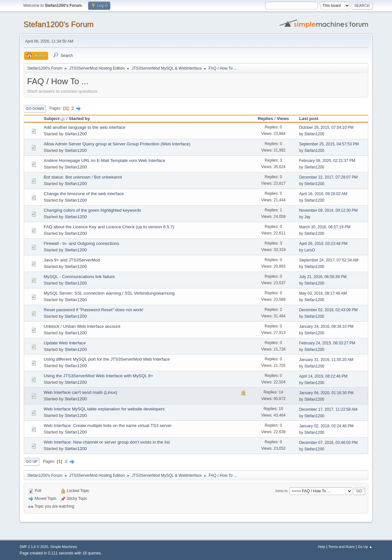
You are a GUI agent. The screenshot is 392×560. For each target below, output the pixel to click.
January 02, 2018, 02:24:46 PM (326, 426)
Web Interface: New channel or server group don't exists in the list (107, 442)
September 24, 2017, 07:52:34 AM (329, 260)
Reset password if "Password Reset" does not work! (94, 310)
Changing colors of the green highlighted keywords (92, 210)
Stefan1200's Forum (58, 24)
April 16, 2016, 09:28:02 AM (323, 194)
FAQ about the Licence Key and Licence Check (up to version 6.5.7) (109, 227)
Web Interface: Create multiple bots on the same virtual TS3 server (108, 426)
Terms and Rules (341, 547)
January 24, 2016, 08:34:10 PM (326, 327)
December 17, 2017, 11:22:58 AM (328, 409)
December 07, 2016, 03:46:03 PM (328, 443)
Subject (54, 119)
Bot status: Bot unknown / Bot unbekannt (83, 177)
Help (321, 547)
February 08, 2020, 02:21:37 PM (327, 161)
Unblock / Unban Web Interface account (82, 326)
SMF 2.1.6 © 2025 (34, 547)
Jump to (281, 491)
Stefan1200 (76, 134)
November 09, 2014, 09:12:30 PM (328, 210)
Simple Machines (64, 547)
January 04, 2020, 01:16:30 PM (326, 393)
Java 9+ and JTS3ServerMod (72, 260)
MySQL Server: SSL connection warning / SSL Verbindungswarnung (109, 293)
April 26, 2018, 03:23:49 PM (323, 244)
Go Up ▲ (365, 547)
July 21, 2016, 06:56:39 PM (323, 277)
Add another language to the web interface (84, 127)
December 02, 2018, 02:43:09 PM (328, 310)
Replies (265, 119)
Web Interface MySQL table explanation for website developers (104, 409)
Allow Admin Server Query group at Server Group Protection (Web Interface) (117, 144)
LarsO (310, 250)
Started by (80, 119)
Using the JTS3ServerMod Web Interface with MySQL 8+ (98, 376)
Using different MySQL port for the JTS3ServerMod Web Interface (107, 359)
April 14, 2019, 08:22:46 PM (323, 376)
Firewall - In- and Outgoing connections (81, 243)
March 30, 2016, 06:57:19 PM (325, 227)
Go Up (32, 461)
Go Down (35, 109)
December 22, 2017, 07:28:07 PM (328, 177)
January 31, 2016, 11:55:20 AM (326, 360)
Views (283, 119)
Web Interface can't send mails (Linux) (80, 392)
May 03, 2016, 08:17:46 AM (323, 293)
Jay (307, 217)
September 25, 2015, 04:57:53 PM (329, 144)
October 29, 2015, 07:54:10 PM (326, 127)
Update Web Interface (65, 343)
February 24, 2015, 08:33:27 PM (327, 343)
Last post (309, 119)
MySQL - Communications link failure (79, 277)
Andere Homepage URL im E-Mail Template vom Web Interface (104, 160)
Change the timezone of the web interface (84, 194)
